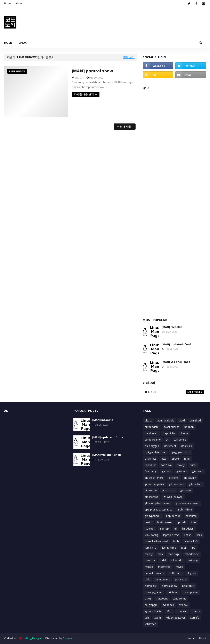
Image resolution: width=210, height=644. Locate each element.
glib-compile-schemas (158, 503)
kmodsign (188, 529)
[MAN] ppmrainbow (92, 71)
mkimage (193, 560)
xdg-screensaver (176, 618)
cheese (184, 433)
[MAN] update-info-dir (177, 344)
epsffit (175, 459)
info (194, 522)
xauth (158, 618)
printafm (173, 592)
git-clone (174, 478)
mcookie (150, 560)
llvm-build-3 (191, 541)
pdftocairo (175, 573)
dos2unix (186, 446)
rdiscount (162, 599)
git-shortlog (152, 497)
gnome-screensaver (187, 503)
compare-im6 (153, 440)
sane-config (179, 599)
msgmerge (164, 567)
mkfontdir (177, 560)
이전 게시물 (124, 127)
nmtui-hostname (154, 573)
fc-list (187, 459)
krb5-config (151, 535)
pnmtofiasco (163, 579)
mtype (179, 567)
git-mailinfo (196, 484)
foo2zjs (181, 465)
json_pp (164, 529)
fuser (193, 465)
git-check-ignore (154, 478)
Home (8, 3)
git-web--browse (173, 497)
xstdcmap (151, 624)
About (19, 3)
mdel (163, 560)
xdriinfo (195, 618)
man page (174, 554)
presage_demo (154, 592)
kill (175, 529)
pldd (148, 579)
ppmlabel (181, 579)
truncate (182, 611)
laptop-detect (171, 535)
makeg (149, 554)
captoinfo (169, 433)
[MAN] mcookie (172, 327)
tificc (169, 611)
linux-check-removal (156, 541)
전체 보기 (129, 57)
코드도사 (80, 78)
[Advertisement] (174, 202)
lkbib (176, 541)
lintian (188, 535)
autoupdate (152, 427)
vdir (147, 618)
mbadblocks (192, 554)
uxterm (196, 611)
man (160, 554)
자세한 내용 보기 (84, 94)
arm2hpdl (196, 421)
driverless (151, 459)
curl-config (180, 440)
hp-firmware (164, 522)
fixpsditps (151, 465)
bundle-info (152, 433)
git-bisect (197, 471)
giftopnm (182, 471)
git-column (190, 478)
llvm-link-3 (151, 548)
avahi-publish (171, 427)
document (170, 446)
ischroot (150, 529)
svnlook (184, 605)
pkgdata (191, 573)
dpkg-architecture (155, 452)
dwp (164, 459)
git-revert (186, 490)
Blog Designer (34, 638)
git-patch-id (168, 490)
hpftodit (181, 522)
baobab (189, 427)
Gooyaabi (68, 638)
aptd (182, 421)
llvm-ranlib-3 (169, 548)
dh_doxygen (152, 446)
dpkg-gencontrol (180, 452)
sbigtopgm (151, 605)
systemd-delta (153, 611)
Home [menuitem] (8, 43)
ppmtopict (188, 586)
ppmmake (151, 586)
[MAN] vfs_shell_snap (176, 362)
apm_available (166, 421)
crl (167, 440)
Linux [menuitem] (23, 43)
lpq (193, 548)
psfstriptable (190, 592)
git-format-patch (154, 484)
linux (176, 392)
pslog (148, 599)
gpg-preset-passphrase (159, 510)
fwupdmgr (151, 471)
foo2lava (167, 465)
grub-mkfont (185, 510)
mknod (149, 567)
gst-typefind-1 (153, 516)
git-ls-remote (176, 484)
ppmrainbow (169, 586)
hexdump (191, 516)
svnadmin (168, 605)
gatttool (167, 471)
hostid (148, 522)
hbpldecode (173, 516)
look (184, 548)
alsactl (148, 421)
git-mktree (151, 490)
